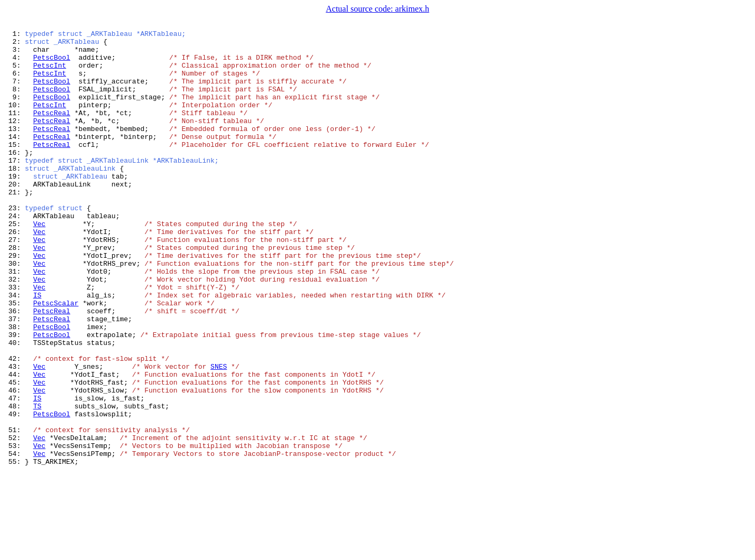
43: (15, 434)
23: (15, 244)
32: (15, 330)
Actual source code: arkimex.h (377, 9)
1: (15, 35)
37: (15, 377)
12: (15, 139)
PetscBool (52, 63)
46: (15, 463)
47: (15, 472)
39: (15, 396)
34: (15, 349)
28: (15, 292)
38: (15, 387)
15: (15, 168)
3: (15, 54)
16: (15, 178)
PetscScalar (56, 358)
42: (15, 425)
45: (15, 453)
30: (15, 311)
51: (15, 510)
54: (15, 539)
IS (38, 349)
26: (15, 273)
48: (15, 482)
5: (15, 73)
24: (15, 254)
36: (15, 368)
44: (15, 444)
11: (15, 130)
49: (15, 491)
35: (15, 358)
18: (15, 197)
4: (15, 63)
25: (15, 263)
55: (15, 548)
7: (15, 92)
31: (15, 320)
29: (15, 301)
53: (15, 529)
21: (15, 225)
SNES (219, 434)
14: (15, 158)
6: (15, 82)
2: (15, 44)
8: (15, 101)
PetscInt (50, 73)
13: (15, 149)
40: (15, 406)
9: (15, 111)
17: (15, 187)
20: (15, 216)
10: (15, 120)
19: (15, 206)
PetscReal (52, 130)
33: (15, 339)
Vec (39, 263)
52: (15, 520)
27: (15, 282)
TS (38, 482)
